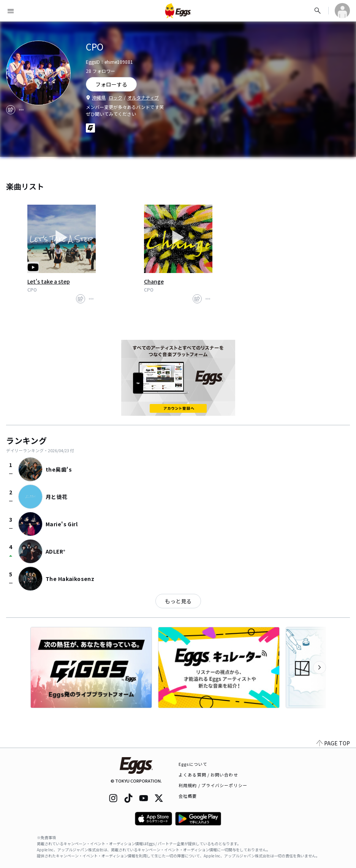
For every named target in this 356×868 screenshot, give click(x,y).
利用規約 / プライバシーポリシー (213, 785)
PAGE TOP (333, 743)
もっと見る (178, 601)
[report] (21, 110)
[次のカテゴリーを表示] (320, 668)
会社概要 (188, 796)
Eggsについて (193, 764)
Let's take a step (49, 281)
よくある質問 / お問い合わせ (208, 775)
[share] (11, 110)
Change (154, 281)
